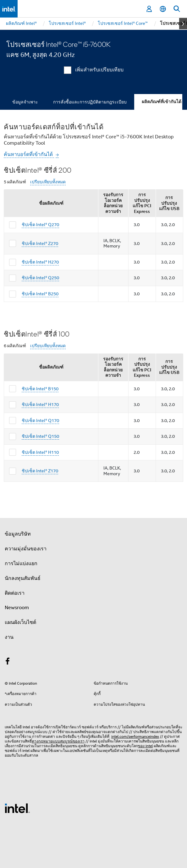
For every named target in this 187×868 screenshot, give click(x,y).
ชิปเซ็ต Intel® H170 (40, 404)
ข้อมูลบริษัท (18, 534)
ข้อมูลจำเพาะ (25, 102)
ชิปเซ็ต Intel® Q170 (40, 420)
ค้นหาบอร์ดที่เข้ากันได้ (29, 154)
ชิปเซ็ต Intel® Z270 (40, 243)
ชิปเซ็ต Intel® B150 (40, 389)
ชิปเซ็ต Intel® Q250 (40, 278)
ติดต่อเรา (15, 593)
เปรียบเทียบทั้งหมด (48, 182)
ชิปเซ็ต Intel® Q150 (40, 436)
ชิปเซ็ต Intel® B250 (40, 294)
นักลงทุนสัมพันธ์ (23, 578)
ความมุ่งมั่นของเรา (26, 549)
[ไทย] (163, 9)
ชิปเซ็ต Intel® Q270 (40, 225)
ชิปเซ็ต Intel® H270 (40, 262)
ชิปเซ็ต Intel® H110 (40, 452)
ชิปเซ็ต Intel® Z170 (40, 471)
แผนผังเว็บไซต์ (20, 622)
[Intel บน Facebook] (8, 662)
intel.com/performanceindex (135, 736)
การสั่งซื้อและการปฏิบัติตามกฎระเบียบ (90, 102)
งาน (9, 637)
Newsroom (17, 608)
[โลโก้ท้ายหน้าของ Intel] (17, 808)
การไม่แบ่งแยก (21, 564)
